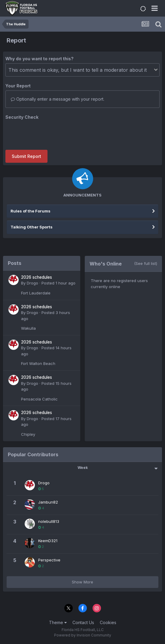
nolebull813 (49, 521)
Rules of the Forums (31, 211)
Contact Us (83, 622)
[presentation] (51, 134)
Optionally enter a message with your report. (58, 99)
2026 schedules (37, 277)
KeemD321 (48, 541)
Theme (58, 622)
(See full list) (146, 263)
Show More (82, 582)
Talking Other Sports (32, 227)
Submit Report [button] (26, 156)
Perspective (49, 560)
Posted (58, 283)
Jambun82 (48, 502)
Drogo (32, 283)
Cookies (108, 622)
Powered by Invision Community (83, 635)
